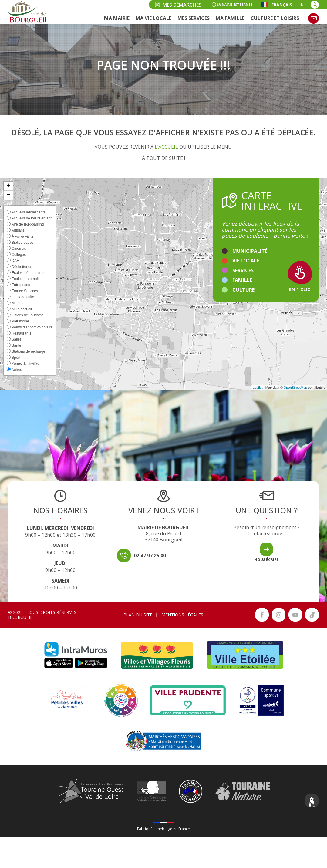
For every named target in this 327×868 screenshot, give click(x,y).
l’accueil (166, 147)
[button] (8, 186)
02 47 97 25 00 (150, 556)
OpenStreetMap (295, 388)
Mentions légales (182, 615)
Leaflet (258, 388)
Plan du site (138, 615)
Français (277, 5)
